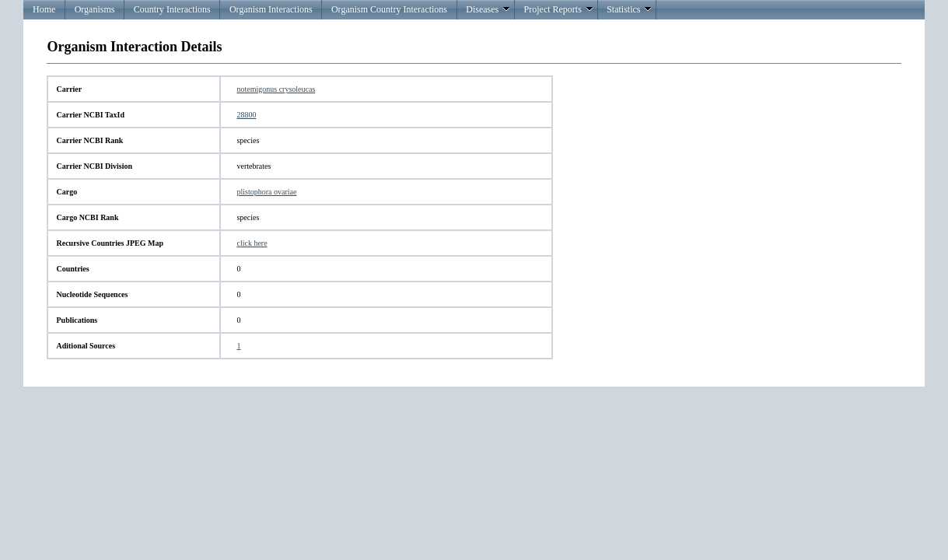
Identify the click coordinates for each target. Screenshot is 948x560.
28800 (246, 115)
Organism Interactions (271, 9)
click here (252, 243)
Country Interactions (172, 9)
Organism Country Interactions (389, 9)
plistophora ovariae (266, 192)
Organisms (95, 9)
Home (44, 9)
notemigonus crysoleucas (276, 89)
